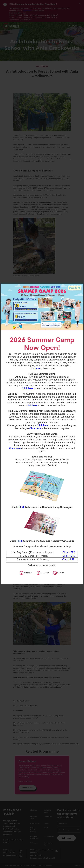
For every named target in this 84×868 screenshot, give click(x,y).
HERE (21, 507)
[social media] (26, 573)
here (37, 368)
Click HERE (68, 559)
